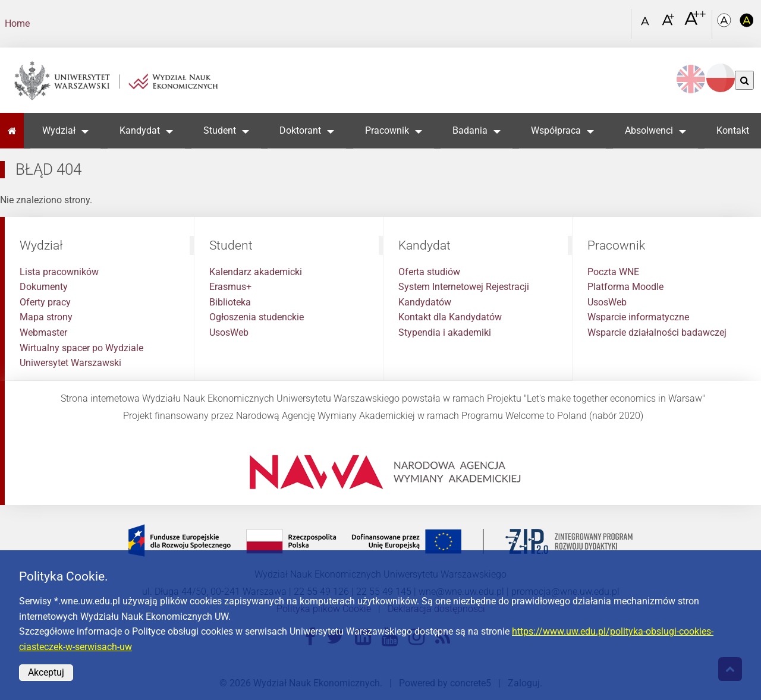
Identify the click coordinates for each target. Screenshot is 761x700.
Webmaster (43, 332)
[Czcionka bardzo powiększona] (695, 23)
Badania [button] (470, 130)
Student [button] (220, 130)
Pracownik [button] (387, 130)
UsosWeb (229, 332)
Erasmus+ (230, 287)
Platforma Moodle (625, 287)
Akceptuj (46, 672)
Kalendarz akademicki (256, 272)
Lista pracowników (59, 272)
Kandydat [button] (140, 130)
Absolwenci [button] (649, 130)
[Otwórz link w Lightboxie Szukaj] (619, 20)
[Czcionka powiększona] (669, 23)
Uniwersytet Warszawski (70, 363)
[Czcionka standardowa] (647, 24)
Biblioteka (230, 302)
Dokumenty (44, 287)
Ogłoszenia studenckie (257, 317)
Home (17, 23)
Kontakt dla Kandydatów (450, 317)
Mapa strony (46, 317)
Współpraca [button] (556, 130)
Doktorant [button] (300, 130)
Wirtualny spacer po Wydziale (81, 348)
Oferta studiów (429, 272)
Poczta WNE (613, 272)
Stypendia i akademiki (445, 332)
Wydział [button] (59, 130)
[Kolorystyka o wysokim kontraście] (747, 24)
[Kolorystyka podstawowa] (725, 24)
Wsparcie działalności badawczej (657, 332)
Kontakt (733, 130)
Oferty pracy (45, 302)
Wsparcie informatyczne (638, 317)
